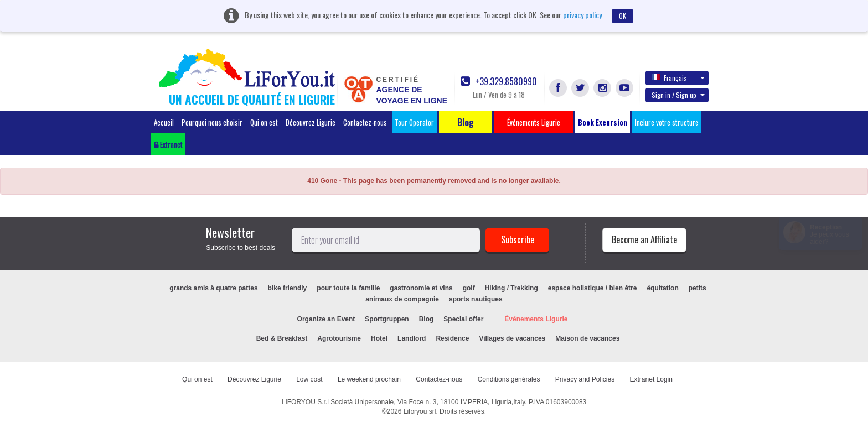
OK (622, 16)
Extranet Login (651, 379)
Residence (452, 338)
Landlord (412, 338)
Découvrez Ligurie (311, 122)
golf (469, 288)
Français (678, 77)
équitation (662, 288)
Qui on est (264, 122)
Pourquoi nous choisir (212, 122)
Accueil (164, 122)
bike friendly (288, 288)
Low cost (309, 379)
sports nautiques (476, 299)
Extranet (168, 144)
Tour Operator (414, 122)
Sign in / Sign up (678, 95)
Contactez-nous (365, 122)
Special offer (463, 319)
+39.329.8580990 (499, 82)
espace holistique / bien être (593, 288)
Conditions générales (509, 379)
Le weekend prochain (369, 379)
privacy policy (582, 15)
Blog (427, 319)
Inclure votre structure (667, 122)
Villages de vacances (512, 338)
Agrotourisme (339, 338)
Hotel (379, 338)
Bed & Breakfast (282, 338)
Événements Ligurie (536, 319)
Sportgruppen (387, 319)
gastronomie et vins (421, 288)
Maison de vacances (587, 338)
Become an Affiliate (644, 239)
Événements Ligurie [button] (534, 122)
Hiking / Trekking (512, 288)
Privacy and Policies (585, 379)
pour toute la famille (348, 288)
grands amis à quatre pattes (213, 288)
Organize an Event (326, 319)
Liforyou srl (420, 411)
